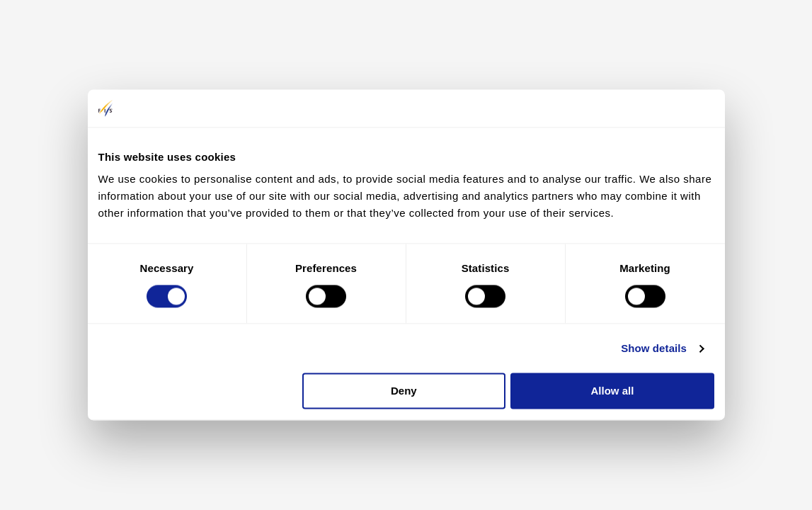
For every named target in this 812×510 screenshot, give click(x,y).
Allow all (613, 391)
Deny (404, 391)
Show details (654, 348)
